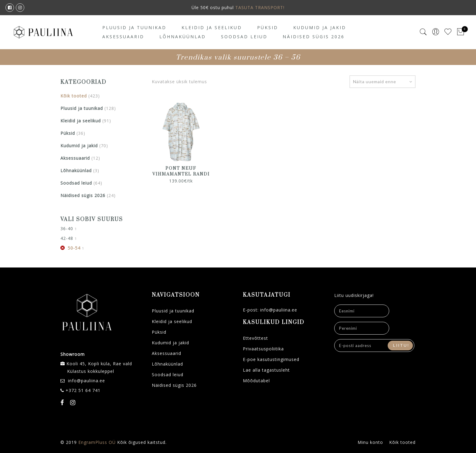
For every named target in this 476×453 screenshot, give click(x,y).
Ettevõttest (255, 338)
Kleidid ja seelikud (212, 27)
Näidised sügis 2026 (314, 37)
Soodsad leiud (244, 37)
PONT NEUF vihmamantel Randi (181, 171)
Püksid (268, 27)
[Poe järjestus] (382, 82)
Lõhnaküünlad (183, 37)
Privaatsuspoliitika (263, 349)
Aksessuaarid (123, 37)
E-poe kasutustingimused (271, 359)
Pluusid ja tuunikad (134, 27)
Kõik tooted (74, 96)
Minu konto (370, 442)
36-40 (67, 228)
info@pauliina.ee (87, 381)
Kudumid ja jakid (320, 27)
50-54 (74, 248)
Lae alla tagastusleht (266, 370)
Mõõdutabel (256, 381)
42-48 (67, 238)
